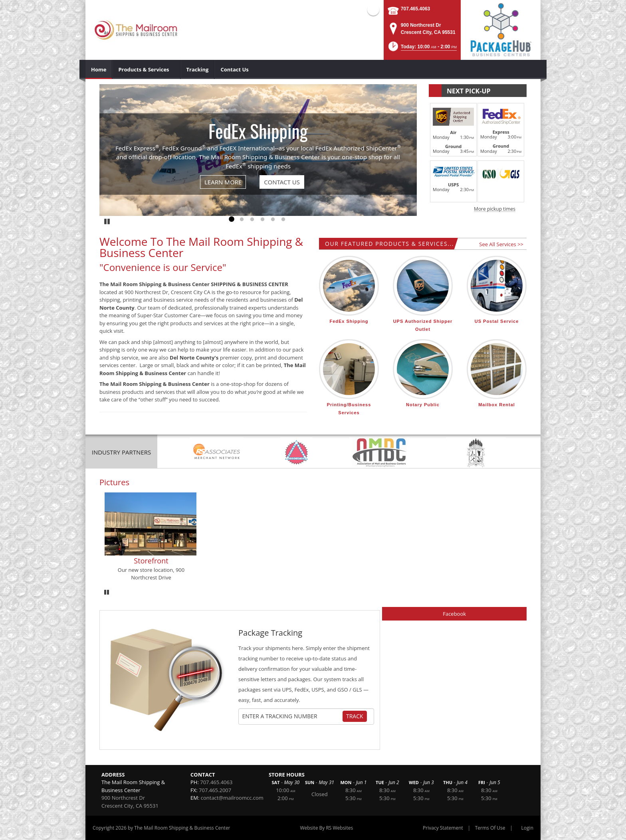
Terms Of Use (490, 828)
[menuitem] (99, 69)
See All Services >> (501, 244)
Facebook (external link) (373, 10)
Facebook (454, 614)
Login (527, 828)
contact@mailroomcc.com (232, 798)
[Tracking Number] (292, 716)
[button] (422, 49)
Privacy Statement (443, 828)
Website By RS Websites (326, 828)
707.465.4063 (415, 9)
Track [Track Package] (355, 716)
